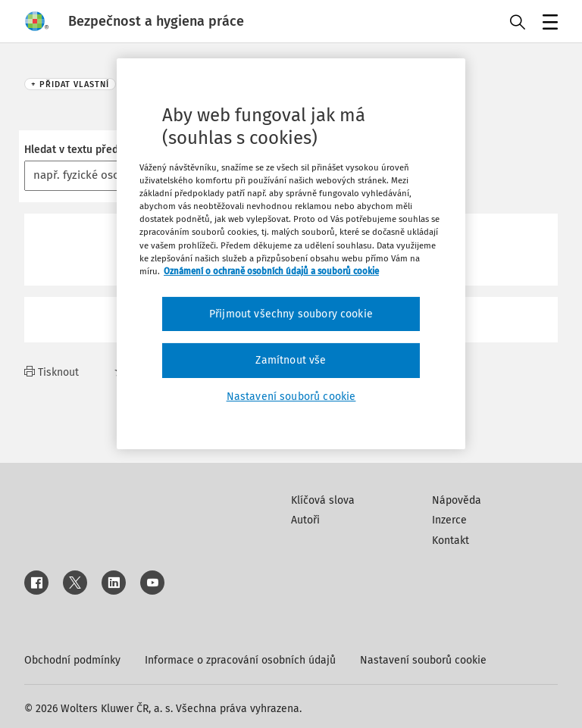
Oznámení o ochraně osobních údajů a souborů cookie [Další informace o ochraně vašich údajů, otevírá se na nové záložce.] (271, 271)
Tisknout (52, 372)
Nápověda (457, 500)
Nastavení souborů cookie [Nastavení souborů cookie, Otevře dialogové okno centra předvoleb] (291, 397)
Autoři (305, 520)
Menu (548, 23)
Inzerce (449, 520)
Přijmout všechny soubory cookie (291, 314)
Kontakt (451, 541)
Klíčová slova (323, 500)
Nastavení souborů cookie (423, 660)
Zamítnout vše (291, 360)
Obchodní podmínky (72, 660)
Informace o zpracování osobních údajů (240, 660)
